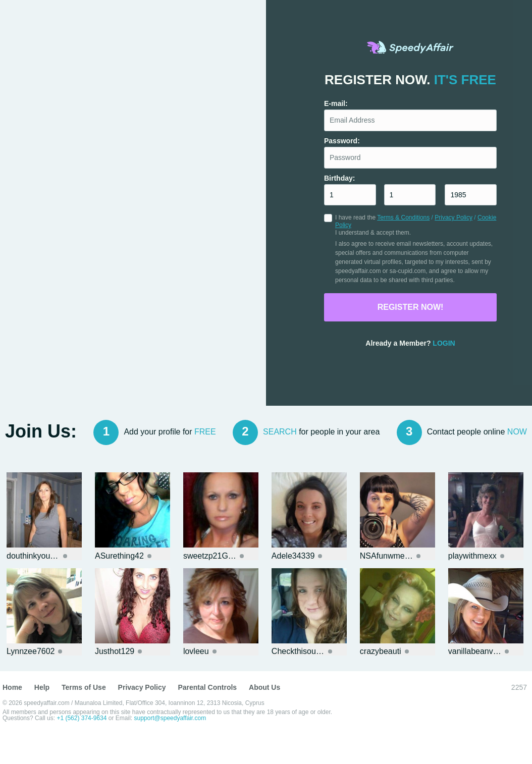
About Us (264, 687)
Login (444, 343)
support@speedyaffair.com (170, 718)
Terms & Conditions (403, 217)
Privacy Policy (454, 217)
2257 (519, 687)
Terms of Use (84, 687)
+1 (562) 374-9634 (82, 718)
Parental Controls (207, 687)
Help (42, 687)
